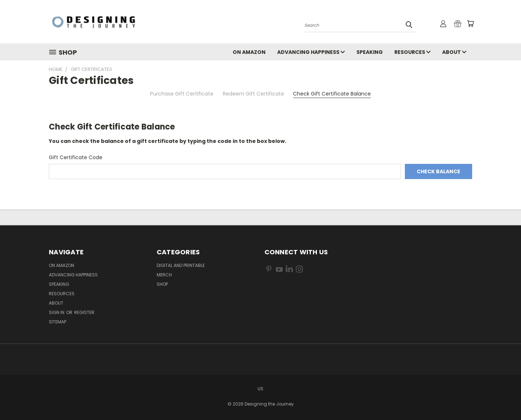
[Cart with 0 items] (470, 24)
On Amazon (249, 52)
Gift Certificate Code (76, 157)
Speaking (370, 52)
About (454, 52)
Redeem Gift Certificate (253, 94)
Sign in (57, 312)
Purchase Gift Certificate (182, 94)
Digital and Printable (181, 265)
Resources (412, 52)
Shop (162, 284)
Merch (164, 275)
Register (84, 312)
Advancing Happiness (311, 52)
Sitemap (58, 322)
